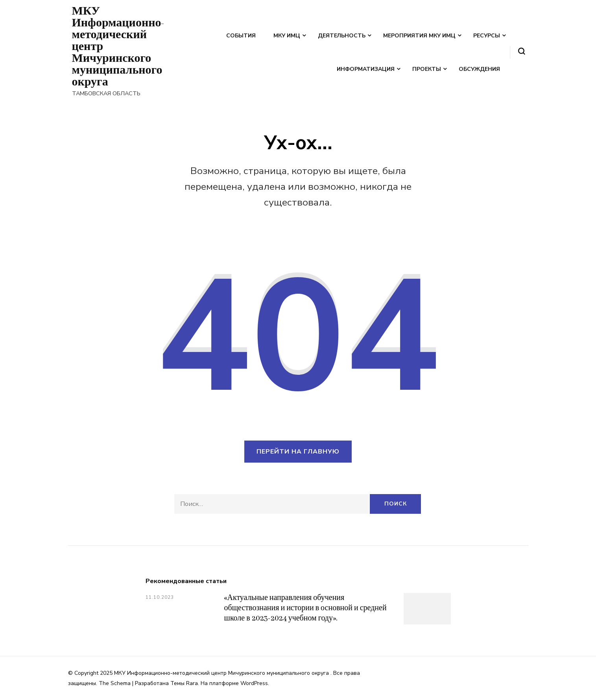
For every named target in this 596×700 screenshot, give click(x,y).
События (241, 36)
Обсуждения (479, 69)
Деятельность (342, 36)
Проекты (427, 69)
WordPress (254, 683)
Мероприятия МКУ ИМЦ (419, 36)
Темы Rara (184, 683)
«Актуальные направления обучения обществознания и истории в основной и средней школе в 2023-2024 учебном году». (305, 608)
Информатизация (366, 69)
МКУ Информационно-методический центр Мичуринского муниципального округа (222, 673)
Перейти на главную (298, 452)
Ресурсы (487, 36)
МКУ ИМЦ (287, 36)
